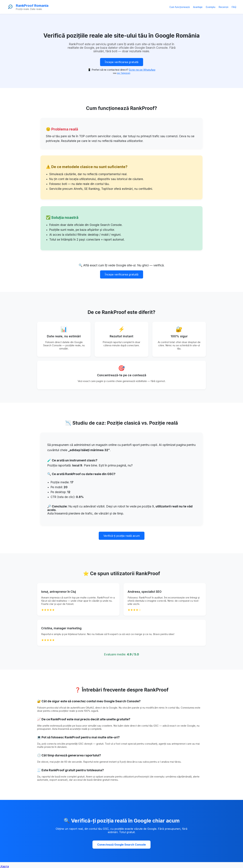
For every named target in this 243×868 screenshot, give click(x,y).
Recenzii (224, 7)
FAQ (234, 7)
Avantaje (198, 7)
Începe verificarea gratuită (122, 62)
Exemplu (211, 7)
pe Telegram (124, 73)
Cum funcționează (180, 7)
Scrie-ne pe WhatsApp (142, 70)
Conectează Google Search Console (122, 845)
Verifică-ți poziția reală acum (122, 536)
